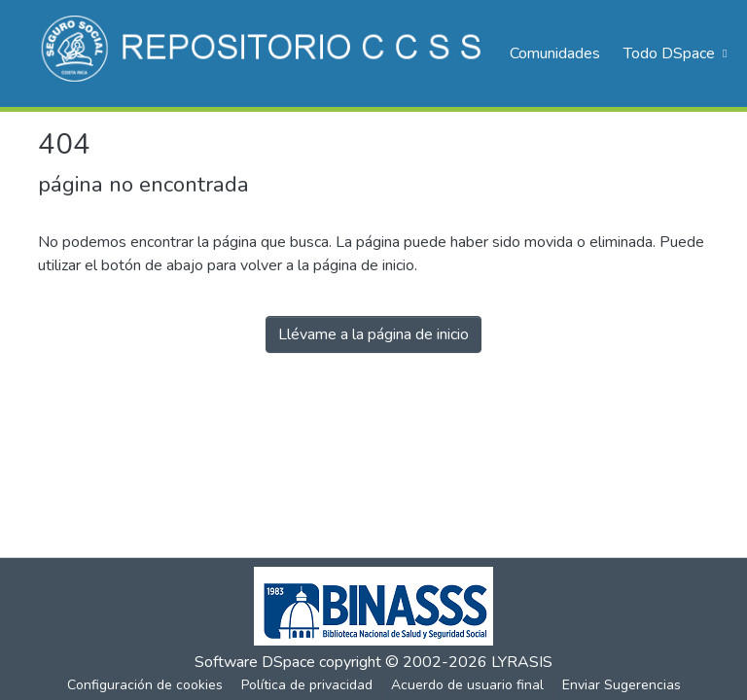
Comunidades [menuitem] (555, 53)
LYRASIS (522, 662)
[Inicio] (264, 53)
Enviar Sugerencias (622, 685)
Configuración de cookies (145, 685)
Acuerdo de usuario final (467, 685)
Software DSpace (255, 662)
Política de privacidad (307, 685)
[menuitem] (673, 53)
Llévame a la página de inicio (373, 334)
